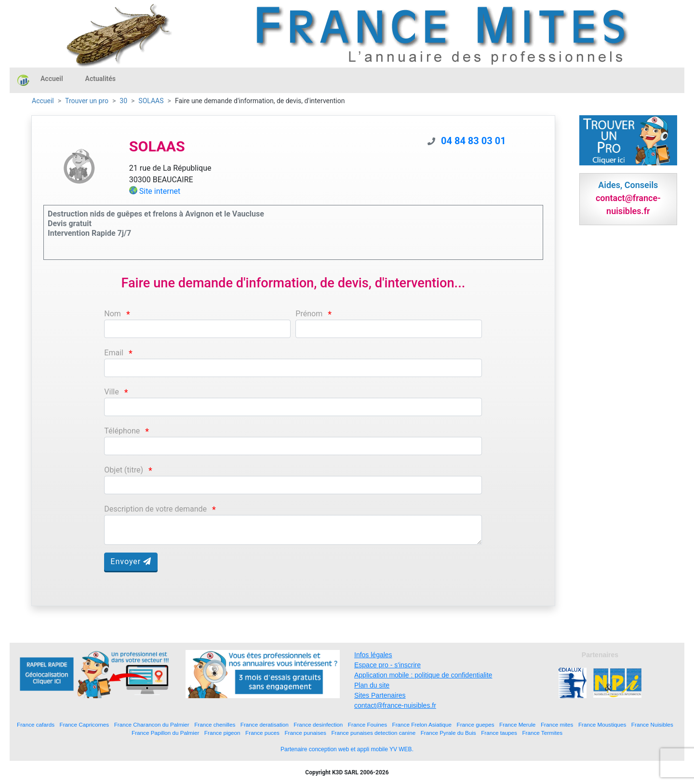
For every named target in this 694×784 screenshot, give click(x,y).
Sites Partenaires (380, 695)
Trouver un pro (87, 101)
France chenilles (215, 724)
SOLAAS (151, 101)
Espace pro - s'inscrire (387, 665)
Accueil (52, 79)
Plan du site (372, 685)
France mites (557, 724)
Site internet (160, 191)
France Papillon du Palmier (165, 733)
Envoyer (131, 561)
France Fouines (367, 724)
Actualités (100, 79)
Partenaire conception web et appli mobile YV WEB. (347, 749)
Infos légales (373, 655)
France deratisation (265, 724)
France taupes (499, 733)
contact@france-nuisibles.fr (395, 705)
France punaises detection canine (373, 733)
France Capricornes (85, 724)
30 (123, 101)
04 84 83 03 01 (474, 141)
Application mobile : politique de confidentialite (423, 675)
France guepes (476, 724)
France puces (262, 733)
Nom (113, 314)
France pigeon (222, 733)
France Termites (542, 733)
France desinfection (318, 724)
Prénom (309, 314)
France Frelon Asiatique (422, 724)
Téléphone (122, 431)
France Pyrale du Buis (448, 733)
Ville (111, 392)
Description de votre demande (155, 509)
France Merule (517, 724)
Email (114, 353)
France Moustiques (602, 724)
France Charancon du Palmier (152, 724)
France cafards (36, 724)
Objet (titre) (124, 470)
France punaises (305, 733)
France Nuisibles (652, 724)
